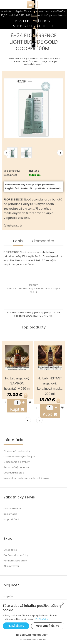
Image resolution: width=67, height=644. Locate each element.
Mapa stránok (12, 519)
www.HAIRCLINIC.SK (39, 316)
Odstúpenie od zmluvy (17, 462)
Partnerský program (15, 561)
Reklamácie (11, 514)
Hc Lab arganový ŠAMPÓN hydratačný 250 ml (17, 384)
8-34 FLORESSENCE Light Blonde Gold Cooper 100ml (34, 290)
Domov (33, 285)
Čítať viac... (13, 226)
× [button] (63, 604)
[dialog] (33, 622)
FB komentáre (41, 241)
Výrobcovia (10, 550)
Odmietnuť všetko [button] (48, 626)
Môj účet (8, 597)
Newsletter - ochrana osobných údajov (26, 478)
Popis (18, 241)
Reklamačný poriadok (16, 467)
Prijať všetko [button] (16, 626)
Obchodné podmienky (17, 451)
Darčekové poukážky (16, 555)
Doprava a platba (14, 473)
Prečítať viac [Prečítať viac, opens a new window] (42, 619)
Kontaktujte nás (13, 509)
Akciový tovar (11, 566)
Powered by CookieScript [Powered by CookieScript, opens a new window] (33, 640)
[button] (33, 635)
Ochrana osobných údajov (19, 457)
